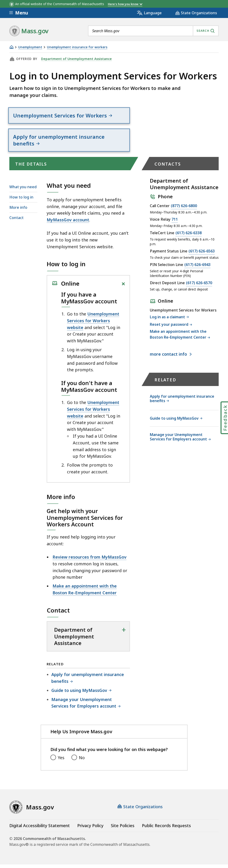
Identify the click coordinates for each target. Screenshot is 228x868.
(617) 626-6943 (197, 268)
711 (175, 223)
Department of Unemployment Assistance (75, 59)
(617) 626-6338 (189, 237)
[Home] (11, 47)
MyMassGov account (68, 223)
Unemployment (30, 47)
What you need (23, 190)
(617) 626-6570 (199, 287)
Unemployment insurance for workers (77, 47)
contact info (169, 358)
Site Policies (123, 829)
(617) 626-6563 (202, 255)
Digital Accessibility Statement (40, 829)
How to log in (21, 201)
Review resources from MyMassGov (89, 560)
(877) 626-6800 (184, 209)
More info (18, 211)
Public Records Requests (166, 829)
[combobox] (153, 31)
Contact (16, 221)
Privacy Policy (90, 829)
